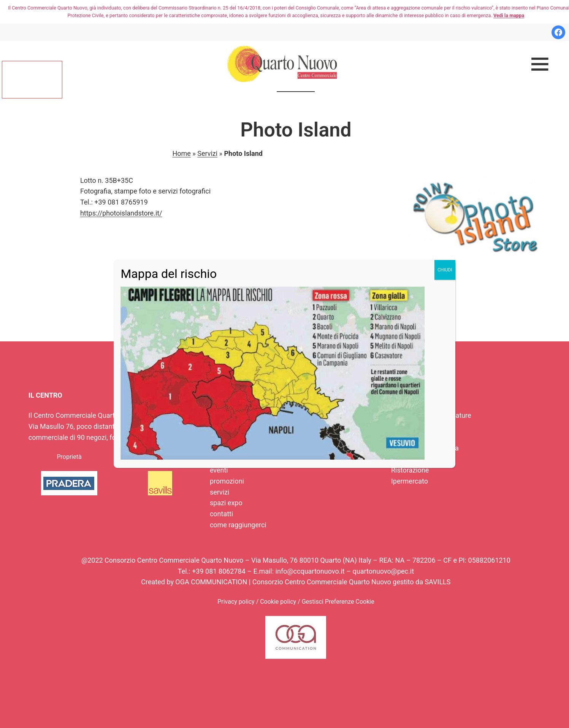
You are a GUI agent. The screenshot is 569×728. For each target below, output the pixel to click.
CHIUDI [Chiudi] (445, 270)
